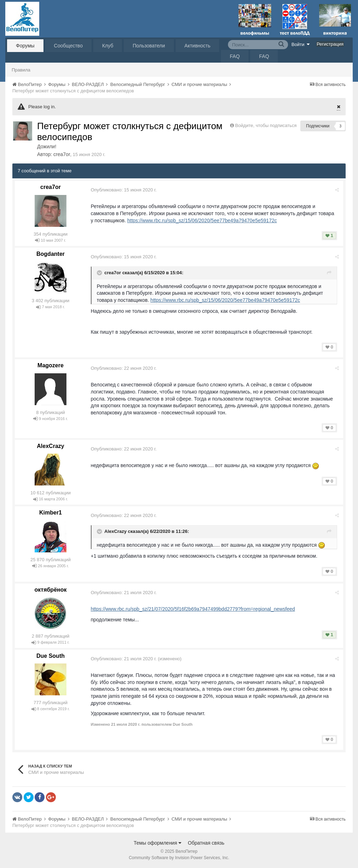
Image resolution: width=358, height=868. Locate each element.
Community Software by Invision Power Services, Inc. (179, 858)
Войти (301, 44)
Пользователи (149, 46)
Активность (198, 46)
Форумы (25, 46)
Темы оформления (157, 843)
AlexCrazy (50, 446)
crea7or (62, 154)
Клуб (108, 46)
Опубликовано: (124, 190)
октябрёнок (51, 590)
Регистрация (330, 44)
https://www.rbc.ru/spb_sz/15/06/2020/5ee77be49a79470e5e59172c (202, 220)
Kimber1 (51, 513)
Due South (51, 656)
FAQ (235, 56)
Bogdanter (51, 254)
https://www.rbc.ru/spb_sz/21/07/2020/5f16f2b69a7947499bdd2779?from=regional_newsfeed (193, 609)
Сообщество (68, 46)
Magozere (51, 365)
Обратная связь (206, 843)
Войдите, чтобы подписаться (266, 125)
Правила (21, 70)
